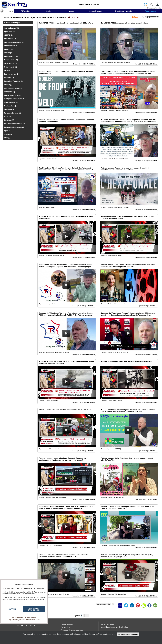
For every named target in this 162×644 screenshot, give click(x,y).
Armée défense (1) (11, 46)
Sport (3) (7, 131)
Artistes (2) (8, 53)
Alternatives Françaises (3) (14, 42)
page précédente (150, 17)
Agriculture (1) (9, 32)
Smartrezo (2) (9, 120)
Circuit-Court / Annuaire (124, 11)
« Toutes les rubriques (12, 23)
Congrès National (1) (12, 60)
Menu (11, 11)
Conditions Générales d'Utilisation (115, 627)
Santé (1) (7, 117)
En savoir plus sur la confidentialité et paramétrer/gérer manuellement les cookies (24, 619)
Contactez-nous (67, 624)
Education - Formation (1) (13, 81)
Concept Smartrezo (95, 11)
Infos (108, 624)
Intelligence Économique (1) (14, 99)
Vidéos (71, 11)
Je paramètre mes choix (128, 634)
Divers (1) (8, 71)
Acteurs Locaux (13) (11, 28)
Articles (48, 11)
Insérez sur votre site (103, 604)
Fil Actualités (26, 11)
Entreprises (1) (9, 92)
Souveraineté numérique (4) (14, 127)
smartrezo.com (27, 625)
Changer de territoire (154, 8)
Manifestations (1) (11, 106)
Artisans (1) (8, 49)
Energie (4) (8, 85)
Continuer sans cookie (34, 609)
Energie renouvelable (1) (13, 88)
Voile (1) (7, 138)
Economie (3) (9, 78)
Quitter (12, 609)
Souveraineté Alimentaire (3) (14, 124)
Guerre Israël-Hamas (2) (13, 95)
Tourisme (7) (9, 134)
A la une (73, 17)
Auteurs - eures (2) (11, 56)
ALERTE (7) (8, 35)
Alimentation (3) (10, 39)
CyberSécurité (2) (10, 67)
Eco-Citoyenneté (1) (11, 74)
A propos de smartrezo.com (72, 630)
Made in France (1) (11, 102)
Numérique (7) (9, 109)
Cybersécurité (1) (10, 63)
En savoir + (66, 627)
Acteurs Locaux (151, 11)
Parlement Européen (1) (13, 113)
